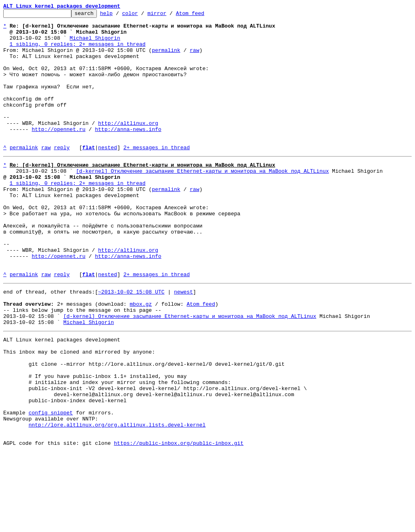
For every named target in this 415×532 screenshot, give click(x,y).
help (119, 15)
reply (62, 175)
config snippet (50, 487)
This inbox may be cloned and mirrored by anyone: (79, 414)
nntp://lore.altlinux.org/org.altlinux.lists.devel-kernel (117, 501)
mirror (170, 15)
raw (194, 58)
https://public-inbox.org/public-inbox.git (179, 523)
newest (183, 344)
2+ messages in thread (156, 175)
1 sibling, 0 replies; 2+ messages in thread (78, 51)
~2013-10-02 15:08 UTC (131, 344)
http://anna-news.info (128, 153)
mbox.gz (141, 358)
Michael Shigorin (95, 44)
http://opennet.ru (59, 153)
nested (108, 175)
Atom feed (203, 15)
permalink (166, 58)
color (142, 15)
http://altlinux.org (128, 146)
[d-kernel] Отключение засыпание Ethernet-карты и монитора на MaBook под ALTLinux (202, 201)
